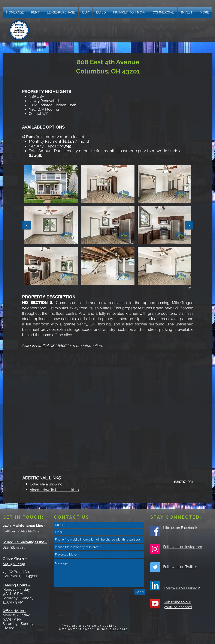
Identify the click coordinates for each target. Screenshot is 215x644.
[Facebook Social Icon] (155, 531)
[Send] (140, 592)
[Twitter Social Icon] (155, 567)
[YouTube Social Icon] (155, 604)
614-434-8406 (55, 345)
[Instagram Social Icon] (155, 549)
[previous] (26, 225)
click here (119, 629)
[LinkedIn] (155, 585)
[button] (204, 12)
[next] (189, 225)
